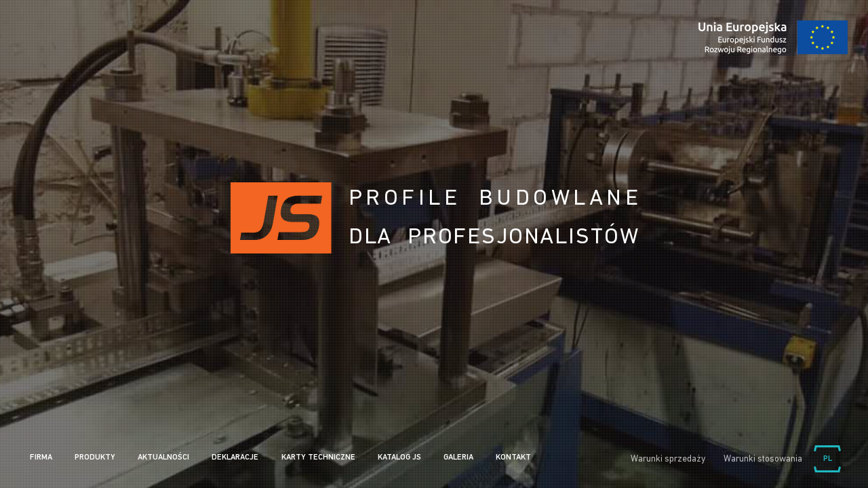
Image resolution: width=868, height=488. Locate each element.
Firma (41, 457)
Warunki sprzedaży (668, 459)
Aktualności (163, 457)
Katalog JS (399, 457)
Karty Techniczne (318, 457)
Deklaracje (235, 457)
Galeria (458, 457)
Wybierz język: (827, 459)
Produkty (95, 457)
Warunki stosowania (763, 459)
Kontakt (513, 457)
